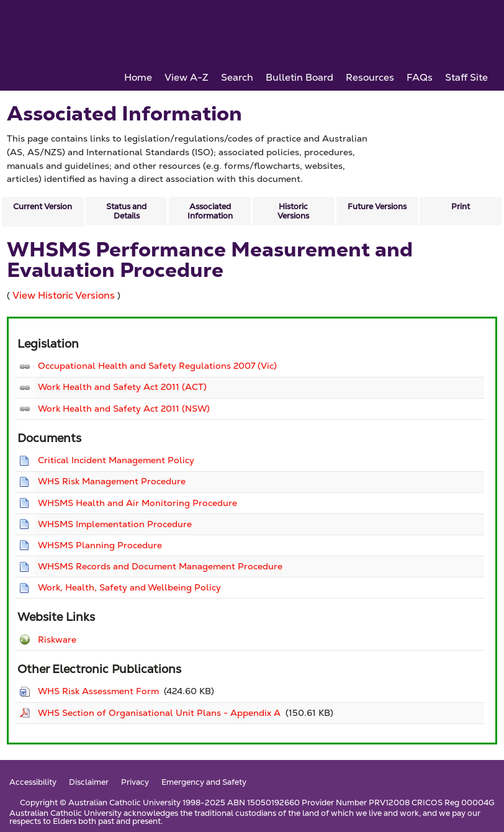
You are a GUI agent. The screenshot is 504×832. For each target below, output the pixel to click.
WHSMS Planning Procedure (100, 545)
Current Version (43, 206)
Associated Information (210, 211)
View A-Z (187, 77)
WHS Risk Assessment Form (98, 691)
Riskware (57, 640)
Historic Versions (293, 211)
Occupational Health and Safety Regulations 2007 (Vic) (157, 366)
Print (461, 206)
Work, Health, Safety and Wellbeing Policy (129, 587)
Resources (370, 77)
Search (237, 77)
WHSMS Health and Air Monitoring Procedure (137, 503)
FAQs (420, 77)
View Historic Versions (64, 295)
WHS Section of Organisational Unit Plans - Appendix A (159, 713)
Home (138, 77)
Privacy (135, 783)
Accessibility (33, 783)
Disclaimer (89, 783)
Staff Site (466, 77)
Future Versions (377, 206)
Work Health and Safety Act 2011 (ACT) (122, 387)
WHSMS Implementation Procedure (115, 524)
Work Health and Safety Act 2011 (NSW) (124, 409)
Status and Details (126, 211)
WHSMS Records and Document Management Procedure (160, 566)
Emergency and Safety (204, 783)
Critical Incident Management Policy (116, 460)
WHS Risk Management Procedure (112, 481)
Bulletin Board (299, 77)
